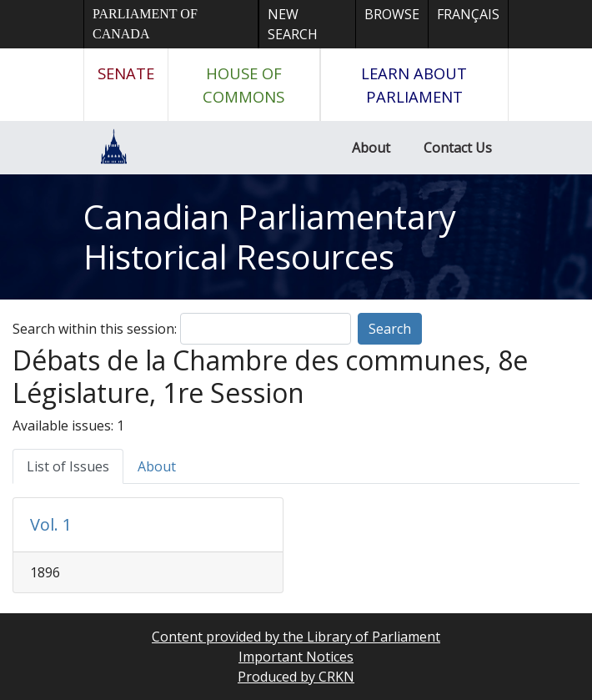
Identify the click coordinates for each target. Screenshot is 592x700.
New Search (293, 24)
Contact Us (458, 148)
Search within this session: (95, 329)
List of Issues (68, 466)
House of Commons (243, 85)
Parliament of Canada (145, 24)
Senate (126, 73)
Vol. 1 (51, 524)
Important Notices (296, 657)
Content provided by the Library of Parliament (296, 637)
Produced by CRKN (296, 677)
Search (390, 329)
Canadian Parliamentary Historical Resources (270, 237)
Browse (392, 14)
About (371, 148)
